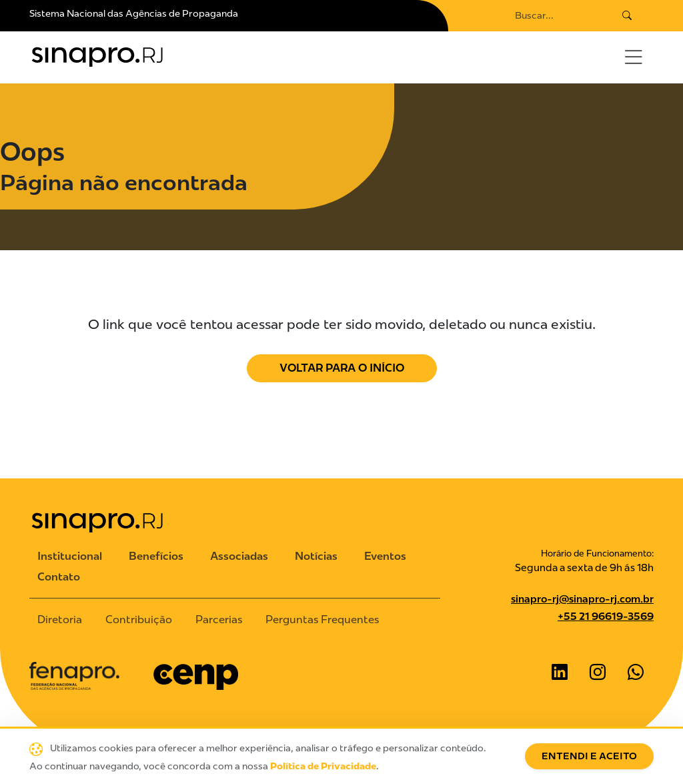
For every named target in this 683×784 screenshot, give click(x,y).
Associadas (239, 556)
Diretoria (60, 620)
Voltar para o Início (342, 368)
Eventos (385, 556)
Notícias (316, 556)
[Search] (555, 16)
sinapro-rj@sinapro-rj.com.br (582, 599)
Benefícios (156, 556)
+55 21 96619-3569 (606, 617)
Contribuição (139, 620)
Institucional (70, 556)
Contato (59, 577)
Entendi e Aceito (589, 756)
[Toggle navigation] (633, 57)
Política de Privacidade (323, 766)
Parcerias (219, 620)
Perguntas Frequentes (322, 620)
